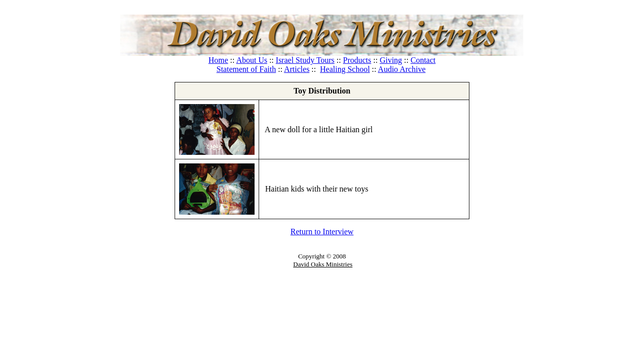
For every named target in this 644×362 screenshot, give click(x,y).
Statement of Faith (246, 69)
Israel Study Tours (305, 60)
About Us (252, 60)
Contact (423, 60)
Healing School (345, 69)
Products (357, 60)
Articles (297, 69)
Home (218, 60)
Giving (391, 60)
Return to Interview (322, 232)
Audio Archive (402, 69)
